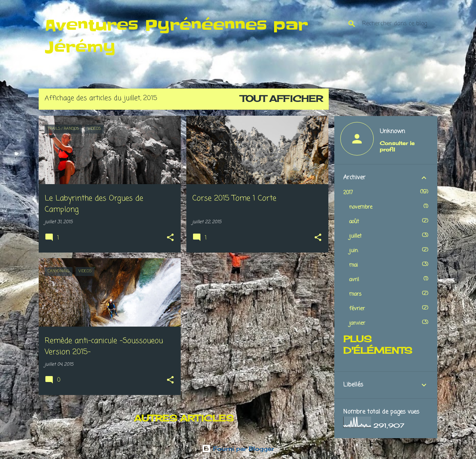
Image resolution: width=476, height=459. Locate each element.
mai (353, 265)
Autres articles (184, 418)
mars (355, 294)
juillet (355, 236)
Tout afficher (282, 99)
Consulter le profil (397, 146)
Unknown (392, 132)
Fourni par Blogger (238, 449)
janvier (357, 323)
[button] (170, 238)
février (357, 309)
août (354, 222)
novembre (361, 207)
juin (354, 251)
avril (354, 280)
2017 (348, 193)
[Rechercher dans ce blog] (398, 24)
